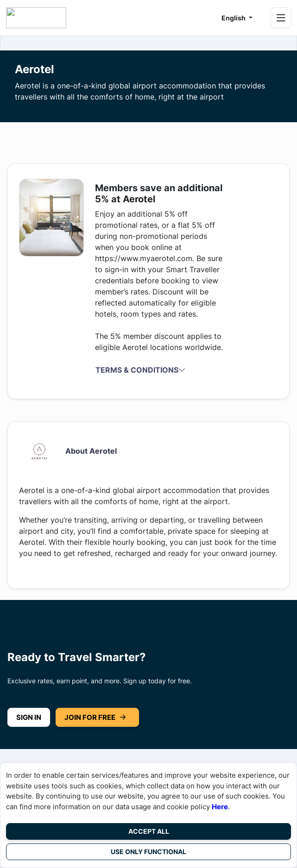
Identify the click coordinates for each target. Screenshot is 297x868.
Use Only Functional (148, 852)
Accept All (149, 831)
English (234, 18)
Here (220, 807)
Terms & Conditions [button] (141, 370)
